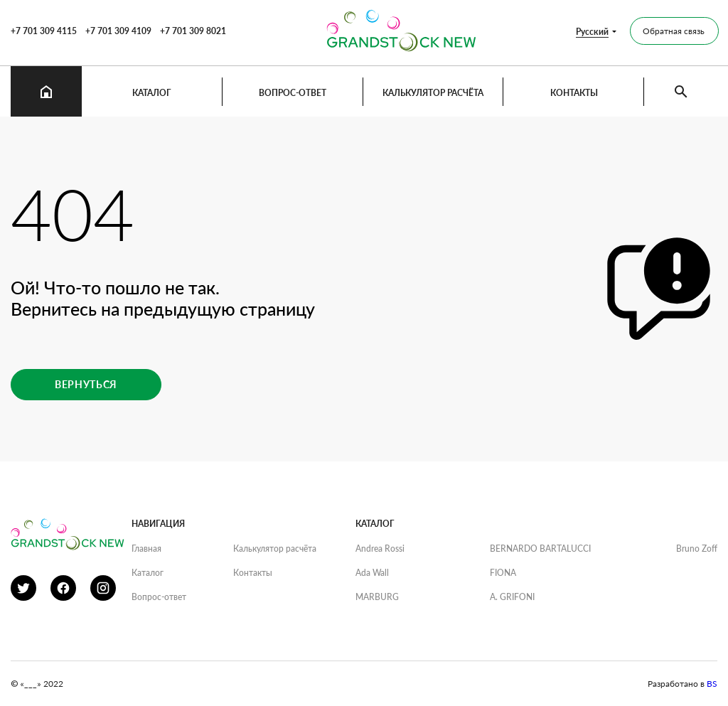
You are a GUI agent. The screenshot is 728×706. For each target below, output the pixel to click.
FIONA (503, 573)
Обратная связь (674, 31)
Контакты (574, 93)
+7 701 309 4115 (44, 31)
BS (712, 684)
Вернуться (86, 384)
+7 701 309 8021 (193, 31)
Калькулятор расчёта (433, 93)
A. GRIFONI (512, 597)
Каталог (152, 93)
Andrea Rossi (380, 549)
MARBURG (377, 597)
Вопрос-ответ (293, 93)
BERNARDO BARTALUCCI (540, 549)
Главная (146, 549)
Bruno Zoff (697, 549)
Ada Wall (372, 573)
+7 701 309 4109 (118, 31)
